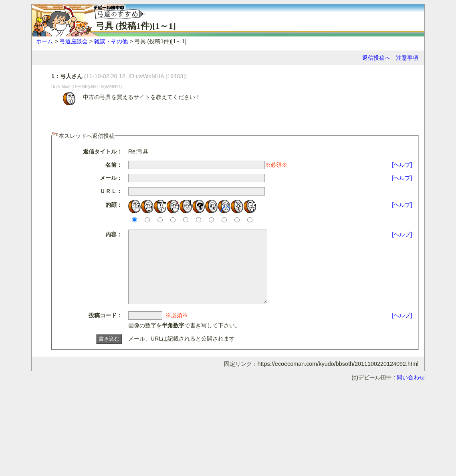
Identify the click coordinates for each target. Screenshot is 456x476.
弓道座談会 (74, 41)
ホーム (44, 41)
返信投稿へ (376, 58)
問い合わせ (411, 392)
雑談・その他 (111, 41)
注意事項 (407, 58)
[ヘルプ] (402, 165)
